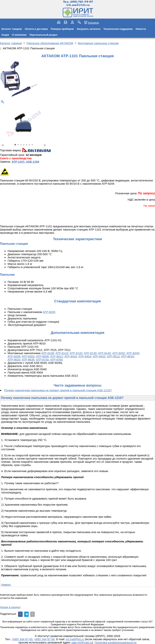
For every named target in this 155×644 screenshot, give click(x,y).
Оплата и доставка (36, 29)
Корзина (93, 23)
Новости (141, 29)
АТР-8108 (47, 353)
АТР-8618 (127, 356)
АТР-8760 (56, 360)
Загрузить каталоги (89, 29)
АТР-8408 (42, 356)
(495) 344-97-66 (44, 639)
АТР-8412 (56, 356)
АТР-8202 (119, 353)
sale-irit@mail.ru (82, 642)
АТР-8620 (14, 360)
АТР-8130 (90, 353)
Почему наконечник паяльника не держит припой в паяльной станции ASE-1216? (58, 390)
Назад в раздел (10, 607)
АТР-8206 (14, 356)
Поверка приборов (62, 29)
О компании (19, 35)
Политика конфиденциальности (115, 642)
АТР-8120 (76, 353)
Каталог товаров (12, 29)
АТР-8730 (42, 360)
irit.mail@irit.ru (78, 5)
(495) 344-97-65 (22, 639)
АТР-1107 (18, 162)
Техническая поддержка (118, 29)
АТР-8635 (28, 360)
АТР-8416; (71, 356)
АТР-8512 (113, 356)
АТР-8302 (28, 356)
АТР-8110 (62, 353)
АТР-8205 (49, 312)
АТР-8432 (99, 356)
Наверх (6, 585)
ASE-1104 (33, 162)
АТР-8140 (104, 353)
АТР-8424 (85, 356)
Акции (5, 35)
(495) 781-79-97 (82, 2)
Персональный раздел (43, 35)
